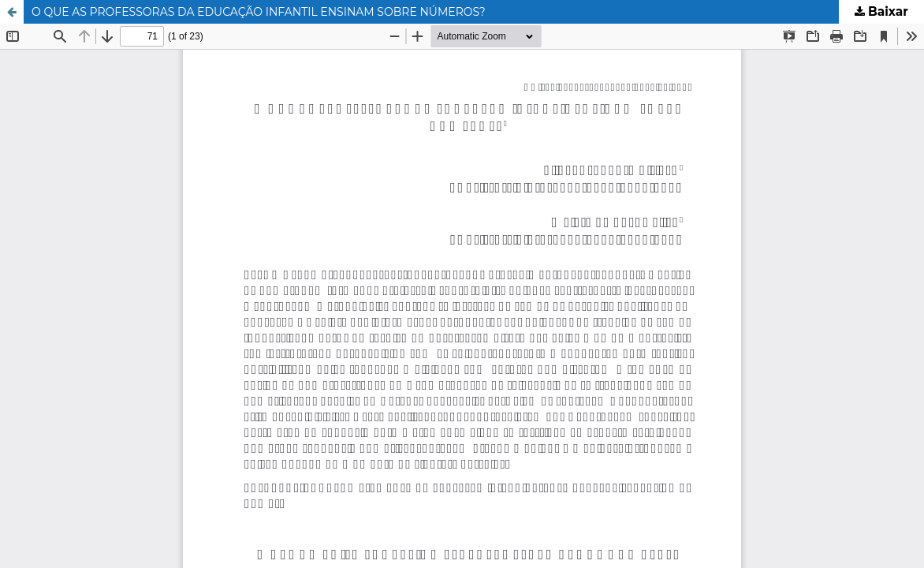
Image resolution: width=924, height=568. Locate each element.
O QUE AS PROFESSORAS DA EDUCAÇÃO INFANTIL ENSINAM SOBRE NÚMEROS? (259, 12)
